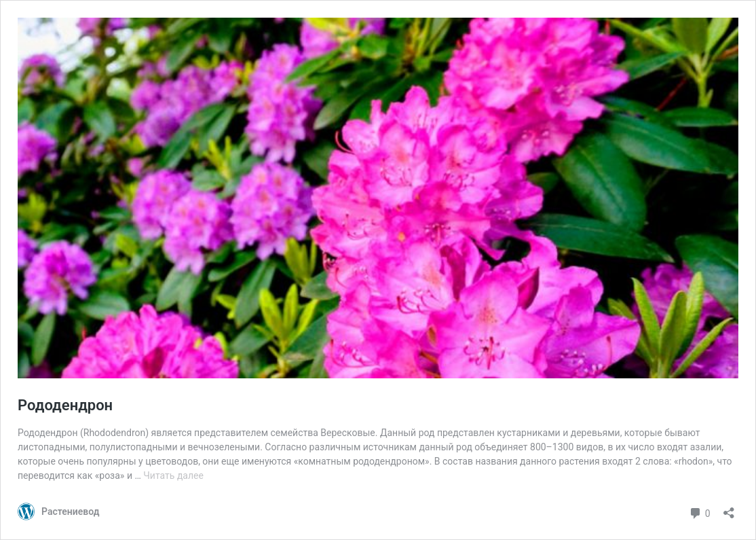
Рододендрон (65, 405)
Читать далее (173, 475)
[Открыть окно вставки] (729, 508)
